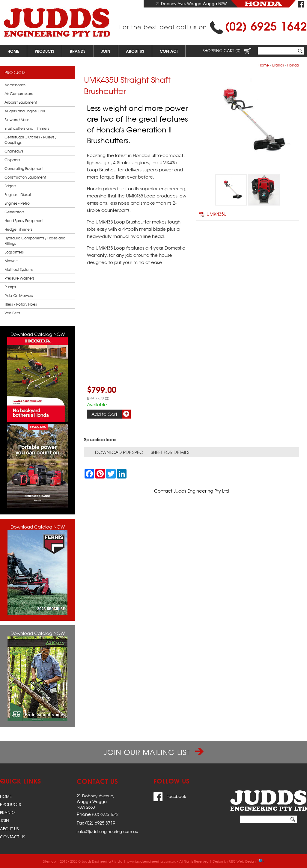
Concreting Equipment (24, 168)
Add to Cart (104, 414)
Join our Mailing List (153, 752)
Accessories (15, 85)
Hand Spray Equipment (24, 221)
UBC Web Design (242, 861)
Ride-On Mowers (19, 295)
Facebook (170, 796)
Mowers (11, 261)
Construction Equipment (25, 177)
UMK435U (213, 214)
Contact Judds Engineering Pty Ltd (191, 491)
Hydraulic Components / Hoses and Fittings (35, 241)
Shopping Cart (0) (227, 50)
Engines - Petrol (17, 203)
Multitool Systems (19, 269)
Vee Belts (12, 313)
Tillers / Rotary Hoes (21, 304)
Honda (293, 65)
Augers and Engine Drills (25, 111)
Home (13, 51)
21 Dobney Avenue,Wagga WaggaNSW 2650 (95, 801)
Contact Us (12, 837)
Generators (14, 212)
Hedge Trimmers (18, 229)
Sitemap (49, 861)
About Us (135, 51)
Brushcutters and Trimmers (27, 128)
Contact (169, 51)
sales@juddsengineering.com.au (107, 831)
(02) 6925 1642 (266, 25)
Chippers (12, 160)
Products (45, 51)
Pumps (10, 287)
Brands (78, 51)
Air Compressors (19, 93)
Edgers (10, 186)
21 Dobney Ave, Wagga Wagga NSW (191, 3)
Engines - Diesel (18, 194)
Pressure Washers (19, 278)
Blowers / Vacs (17, 120)
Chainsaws (14, 151)
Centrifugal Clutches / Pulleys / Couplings (31, 140)
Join (106, 51)
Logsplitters (14, 252)
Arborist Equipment (21, 102)
